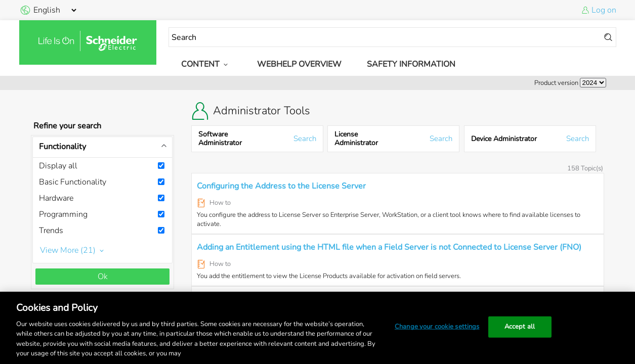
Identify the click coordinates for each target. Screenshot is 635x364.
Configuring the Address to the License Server (281, 186)
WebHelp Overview (299, 64)
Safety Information (411, 64)
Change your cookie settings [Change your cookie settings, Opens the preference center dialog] (437, 327)
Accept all (520, 327)
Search (305, 139)
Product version (556, 83)
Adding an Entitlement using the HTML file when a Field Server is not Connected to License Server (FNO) (389, 247)
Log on (604, 10)
